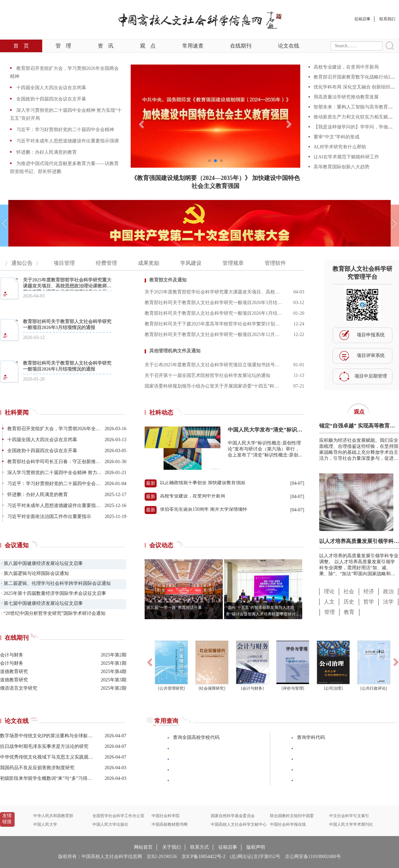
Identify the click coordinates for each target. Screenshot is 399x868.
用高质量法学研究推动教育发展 (346, 97)
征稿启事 (228, 847)
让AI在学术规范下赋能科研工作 (346, 157)
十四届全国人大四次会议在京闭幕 (51, 88)
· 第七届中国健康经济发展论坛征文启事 (41, 603)
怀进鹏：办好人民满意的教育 (46, 152)
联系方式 (199, 847)
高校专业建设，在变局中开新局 (346, 67)
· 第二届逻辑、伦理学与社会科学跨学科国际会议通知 (55, 583)
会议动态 (161, 545)
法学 (388, 602)
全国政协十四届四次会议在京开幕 (51, 99)
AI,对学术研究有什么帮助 (340, 147)
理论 (329, 591)
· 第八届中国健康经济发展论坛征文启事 (41, 563)
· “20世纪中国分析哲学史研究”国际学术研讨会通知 (53, 613)
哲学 (369, 602)
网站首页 (143, 847)
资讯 (106, 46)
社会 (349, 591)
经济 (369, 591)
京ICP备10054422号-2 (203, 857)
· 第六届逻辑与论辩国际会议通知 (34, 573)
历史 (349, 602)
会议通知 (17, 545)
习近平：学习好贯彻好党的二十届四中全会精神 (65, 130)
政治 (388, 591)
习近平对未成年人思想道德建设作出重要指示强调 (67, 141)
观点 (148, 46)
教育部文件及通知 (168, 280)
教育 (349, 612)
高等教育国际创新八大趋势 (341, 167)
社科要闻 (17, 413)
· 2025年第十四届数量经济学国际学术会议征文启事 (53, 593)
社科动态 (161, 413)
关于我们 (172, 847)
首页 (21, 46)
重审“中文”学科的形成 (336, 137)
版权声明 (256, 847)
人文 (329, 602)
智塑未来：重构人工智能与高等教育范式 (355, 107)
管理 (63, 46)
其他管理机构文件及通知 (175, 351)
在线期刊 (241, 46)
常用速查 (193, 46)
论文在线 (289, 46)
